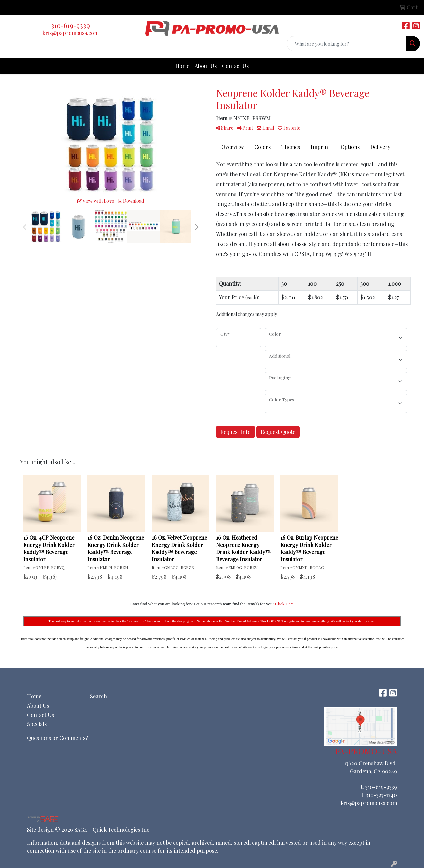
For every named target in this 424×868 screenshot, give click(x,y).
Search (99, 696)
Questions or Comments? (58, 738)
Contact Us (235, 66)
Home (182, 66)
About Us (206, 66)
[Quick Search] (346, 44)
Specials (37, 724)
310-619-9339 (71, 25)
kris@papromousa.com (71, 33)
